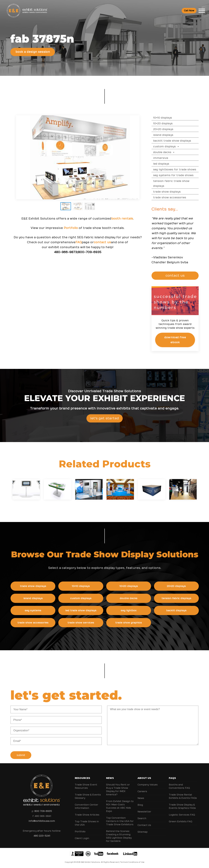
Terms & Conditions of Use (132, 862)
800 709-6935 (43, 811)
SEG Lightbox (137, 610)
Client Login (82, 838)
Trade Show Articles (87, 815)
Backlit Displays (185, 610)
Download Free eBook (184, 340)
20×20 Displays (172, 129)
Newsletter (144, 812)
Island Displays (172, 135)
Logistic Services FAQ (182, 815)
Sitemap (143, 832)
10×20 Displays (172, 124)
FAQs (172, 778)
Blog (140, 805)
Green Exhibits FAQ (181, 822)
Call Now (189, 11)
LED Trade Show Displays (90, 610)
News (110, 778)
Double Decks (173, 152)
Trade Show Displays (176, 192)
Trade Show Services (90, 623)
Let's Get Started (105, 427)
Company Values (148, 785)
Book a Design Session (33, 52)
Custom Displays (175, 147)
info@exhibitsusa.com (42, 821)
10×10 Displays (172, 118)
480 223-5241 (42, 836)
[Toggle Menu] (202, 11)
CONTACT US (184, 276)
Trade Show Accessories (179, 198)
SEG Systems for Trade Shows (182, 175)
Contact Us (144, 825)
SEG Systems (42, 610)
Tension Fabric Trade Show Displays (180, 184)
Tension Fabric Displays (185, 598)
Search (142, 818)
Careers (142, 791)
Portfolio (71, 237)
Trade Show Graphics (137, 623)
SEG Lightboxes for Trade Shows (184, 170)
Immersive (170, 158)
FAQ (79, 251)
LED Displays (170, 164)
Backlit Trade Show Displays (181, 141)
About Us (144, 778)
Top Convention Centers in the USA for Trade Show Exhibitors (120, 821)
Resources (82, 778)
